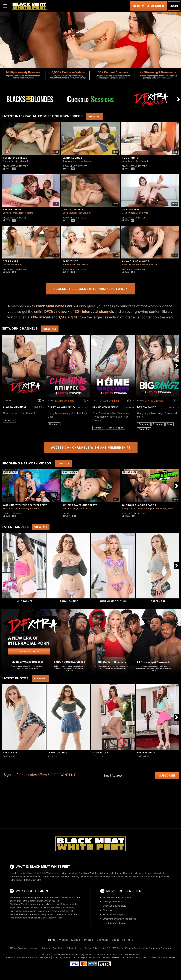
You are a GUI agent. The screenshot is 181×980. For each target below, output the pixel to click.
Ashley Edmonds (31, 508)
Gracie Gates (131, 210)
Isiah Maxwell (21, 161)
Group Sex (144, 429)
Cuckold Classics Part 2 (139, 505)
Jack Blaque (128, 161)
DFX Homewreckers (106, 407)
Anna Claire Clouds (136, 261)
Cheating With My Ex (62, 407)
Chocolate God (85, 508)
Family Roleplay (116, 428)
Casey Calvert (129, 508)
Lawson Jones (10, 213)
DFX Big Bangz (147, 407)
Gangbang (144, 424)
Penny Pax (161, 508)
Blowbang (158, 424)
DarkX (66, 513)
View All (95, 116)
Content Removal (167, 957)
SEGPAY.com (118, 957)
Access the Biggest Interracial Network (91, 289)
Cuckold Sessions (13, 513)
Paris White (70, 261)
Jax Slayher (85, 213)
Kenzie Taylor (69, 508)
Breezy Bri (8, 161)
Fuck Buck (8, 508)
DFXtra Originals (15, 407)
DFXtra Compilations (134, 513)
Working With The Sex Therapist (25, 505)
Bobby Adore (69, 264)
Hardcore (9, 420)
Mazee (6, 264)
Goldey (18, 508)
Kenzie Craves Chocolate (80, 505)
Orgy (170, 424)
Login (174, 6)
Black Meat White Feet (15, 166)
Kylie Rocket (131, 158)
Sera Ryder (11, 261)
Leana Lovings (72, 158)
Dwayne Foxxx (150, 264)
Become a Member (149, 6)
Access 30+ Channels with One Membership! (91, 448)
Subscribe (167, 775)
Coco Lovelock (73, 210)
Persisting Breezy (15, 158)
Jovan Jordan (69, 161)
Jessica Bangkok (146, 508)
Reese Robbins (12, 210)
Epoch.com (22, 957)
